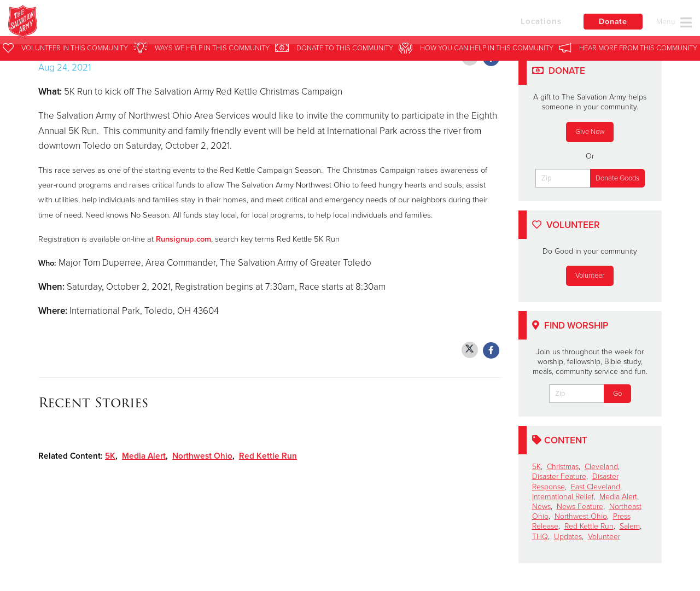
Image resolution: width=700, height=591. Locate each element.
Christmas (563, 467)
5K (110, 456)
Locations (527, 24)
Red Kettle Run (268, 456)
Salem (630, 526)
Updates (568, 537)
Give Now (590, 132)
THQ (540, 537)
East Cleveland (596, 487)
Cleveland (601, 467)
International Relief (563, 497)
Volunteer (590, 276)
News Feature (580, 507)
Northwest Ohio (202, 456)
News (541, 507)
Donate (610, 24)
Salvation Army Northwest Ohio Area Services (229, 25)
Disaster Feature (559, 476)
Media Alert (144, 456)
